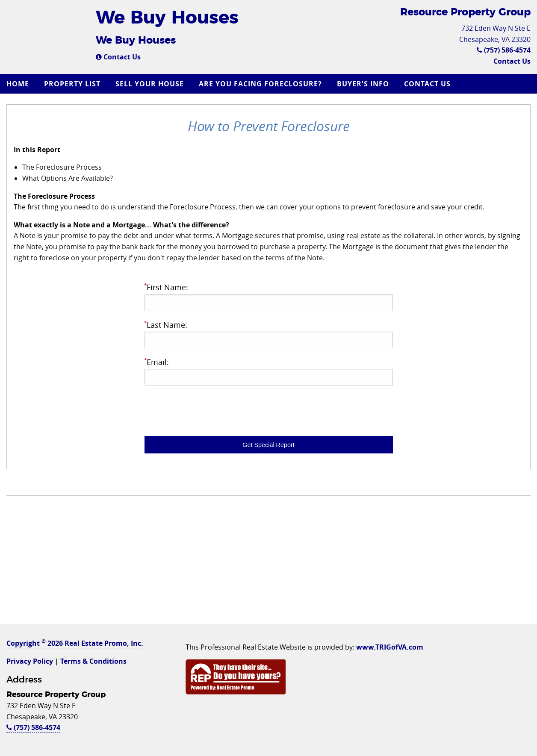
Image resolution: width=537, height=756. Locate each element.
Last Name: (269, 334)
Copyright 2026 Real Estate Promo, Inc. (75, 643)
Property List (72, 84)
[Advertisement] (268, 564)
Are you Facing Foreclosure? (260, 84)
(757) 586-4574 (504, 50)
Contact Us (118, 57)
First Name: (269, 296)
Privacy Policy (30, 661)
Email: (269, 371)
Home (18, 84)
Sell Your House (150, 84)
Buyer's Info (363, 84)
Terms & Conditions (93, 661)
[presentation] (209, 409)
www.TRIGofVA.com (390, 647)
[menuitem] (19, 84)
